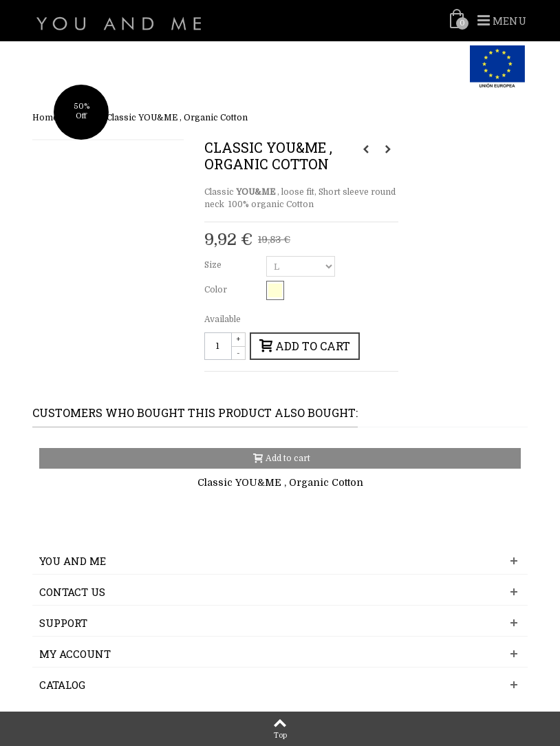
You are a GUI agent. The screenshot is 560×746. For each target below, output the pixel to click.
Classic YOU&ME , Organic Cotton (280, 482)
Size (214, 265)
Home (45, 118)
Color (217, 290)
